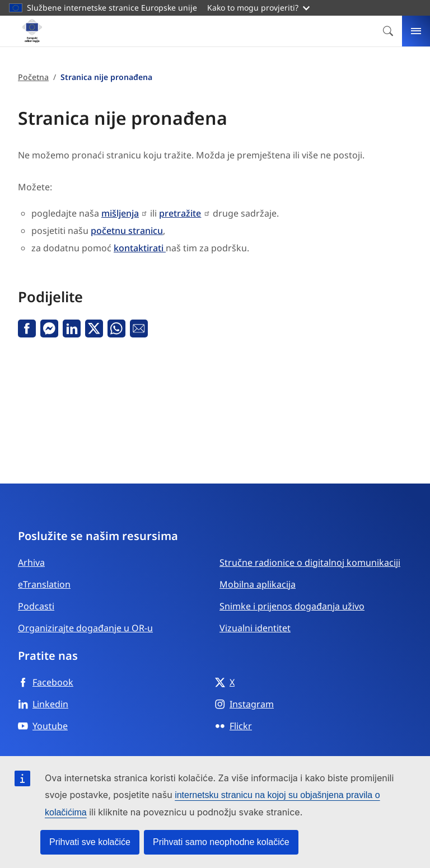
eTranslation (44, 584)
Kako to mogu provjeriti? (258, 8)
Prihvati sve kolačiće (90, 842)
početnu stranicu (127, 231)
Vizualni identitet (255, 628)
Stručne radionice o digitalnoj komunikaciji (310, 562)
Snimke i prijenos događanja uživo (292, 606)
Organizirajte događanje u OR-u (85, 628)
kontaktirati (140, 248)
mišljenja (120, 213)
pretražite (180, 213)
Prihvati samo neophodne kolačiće (221, 842)
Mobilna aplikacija (258, 584)
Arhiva (31, 562)
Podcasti (36, 606)
